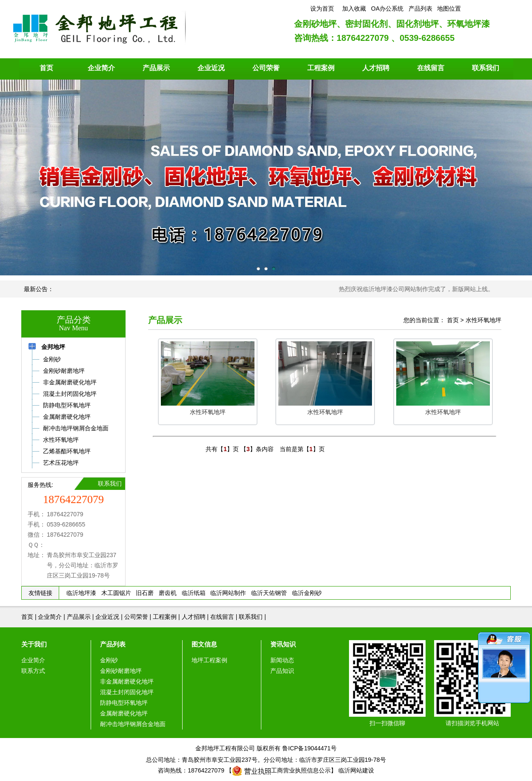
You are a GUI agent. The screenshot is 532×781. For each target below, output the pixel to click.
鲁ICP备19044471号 (309, 748)
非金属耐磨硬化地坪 (127, 681)
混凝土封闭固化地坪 (127, 692)
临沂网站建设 (356, 770)
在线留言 (431, 68)
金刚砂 (109, 660)
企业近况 (211, 68)
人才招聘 (376, 68)
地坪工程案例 (209, 660)
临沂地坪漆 (81, 593)
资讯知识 (283, 644)
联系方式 (33, 671)
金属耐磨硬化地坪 (124, 713)
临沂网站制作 (228, 593)
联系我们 (486, 68)
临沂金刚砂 (307, 593)
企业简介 (101, 68)
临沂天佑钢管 (269, 593)
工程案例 (321, 68)
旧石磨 (145, 593)
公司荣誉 (266, 68)
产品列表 (113, 644)
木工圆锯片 (116, 593)
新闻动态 (282, 660)
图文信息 (204, 644)
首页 (46, 68)
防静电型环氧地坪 (124, 703)
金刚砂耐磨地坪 (121, 671)
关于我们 (34, 644)
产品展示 (156, 68)
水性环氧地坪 (483, 320)
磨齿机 (168, 593)
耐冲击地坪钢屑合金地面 (133, 724)
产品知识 (282, 671)
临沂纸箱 (194, 593)
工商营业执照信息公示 (281, 770)
